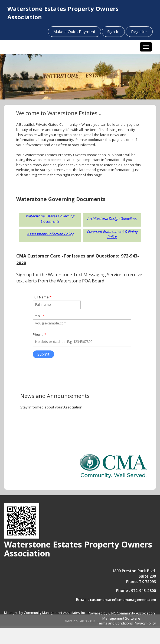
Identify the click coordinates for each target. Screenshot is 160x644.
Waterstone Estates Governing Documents (50, 219)
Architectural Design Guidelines (112, 218)
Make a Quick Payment (74, 31)
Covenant (94, 231)
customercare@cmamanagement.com (123, 600)
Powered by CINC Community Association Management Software (121, 616)
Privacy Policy (145, 623)
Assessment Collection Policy (50, 234)
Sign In (113, 31)
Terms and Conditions (115, 623)
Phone (40, 334)
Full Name (42, 297)
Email (38, 316)
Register (139, 31)
